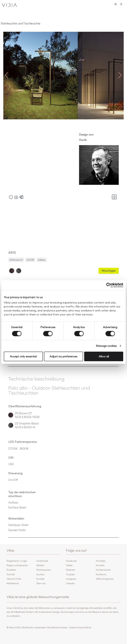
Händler (40, 565)
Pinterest (70, 570)
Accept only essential (23, 356)
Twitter (69, 565)
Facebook (71, 561)
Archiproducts (103, 570)
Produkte (11, 570)
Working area (43, 570)
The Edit (11, 574)
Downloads (42, 561)
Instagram (71, 579)
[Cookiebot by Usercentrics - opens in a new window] (109, 285)
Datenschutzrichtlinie (80, 627)
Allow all (104, 356)
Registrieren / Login (17, 561)
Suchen (40, 574)
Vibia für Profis (14, 579)
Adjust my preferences (63, 356)
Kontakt (40, 579)
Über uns (41, 583)
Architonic (101, 574)
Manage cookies (106, 346)
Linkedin (70, 583)
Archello (100, 565)
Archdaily (101, 561)
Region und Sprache (17, 565)
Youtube (70, 574)
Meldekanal (13, 583)
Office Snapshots (105, 579)
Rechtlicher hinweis (57, 627)
